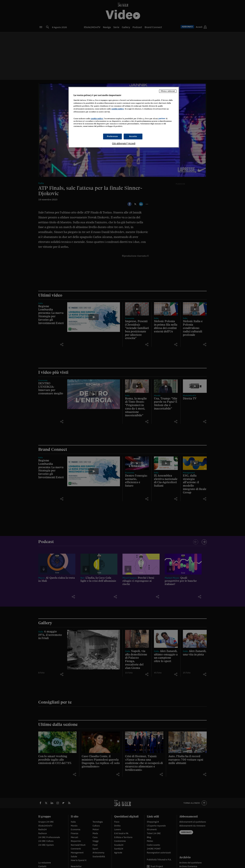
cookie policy (118, 109)
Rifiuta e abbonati (168, 91)
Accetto (133, 136)
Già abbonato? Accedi (124, 143)
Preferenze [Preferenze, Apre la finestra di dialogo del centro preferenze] (112, 136)
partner (162, 118)
